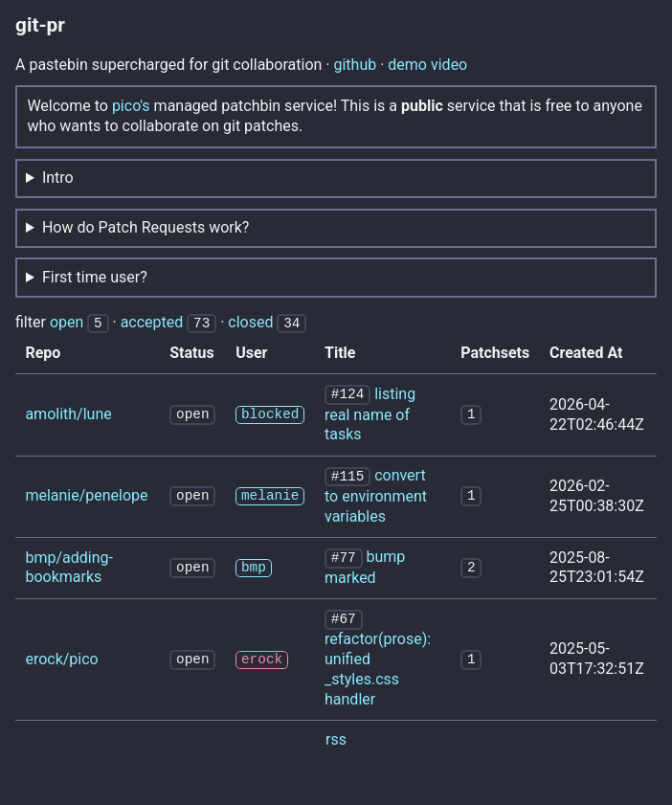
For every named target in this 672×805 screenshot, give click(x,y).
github (355, 65)
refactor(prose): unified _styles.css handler (378, 664)
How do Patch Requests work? (146, 227)
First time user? (95, 277)
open (67, 322)
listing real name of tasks (370, 413)
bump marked (365, 564)
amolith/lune (68, 413)
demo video (427, 65)
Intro (58, 178)
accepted (152, 322)
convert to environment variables (376, 493)
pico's (131, 106)
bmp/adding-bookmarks (68, 564)
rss (336, 735)
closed (250, 322)
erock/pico (61, 654)
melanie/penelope (86, 493)
